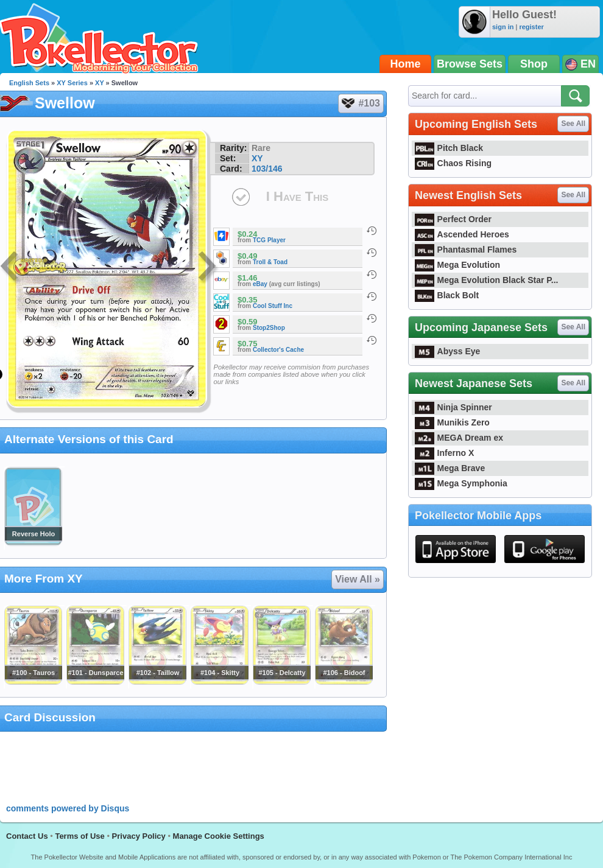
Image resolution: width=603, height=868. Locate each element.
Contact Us (27, 836)
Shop (534, 64)
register (531, 27)
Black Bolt (447, 295)
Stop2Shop (269, 328)
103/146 (267, 169)
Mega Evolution (457, 265)
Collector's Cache (278, 350)
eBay (260, 284)
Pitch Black (449, 148)
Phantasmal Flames (466, 250)
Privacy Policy (139, 836)
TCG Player (269, 240)
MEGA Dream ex (459, 438)
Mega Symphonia (461, 483)
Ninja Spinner (453, 407)
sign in (503, 27)
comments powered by (68, 808)
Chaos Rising (453, 163)
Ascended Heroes (462, 234)
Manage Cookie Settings (219, 836)
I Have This (297, 196)
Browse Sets (470, 64)
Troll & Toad (270, 262)
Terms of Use (79, 836)
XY (99, 83)
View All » (358, 579)
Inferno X (444, 453)
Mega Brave (450, 468)
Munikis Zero (452, 422)
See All (573, 124)
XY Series (72, 83)
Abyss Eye (447, 351)
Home (406, 64)
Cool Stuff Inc (273, 306)
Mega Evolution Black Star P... (487, 280)
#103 (360, 103)
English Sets (29, 83)
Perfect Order (453, 219)
